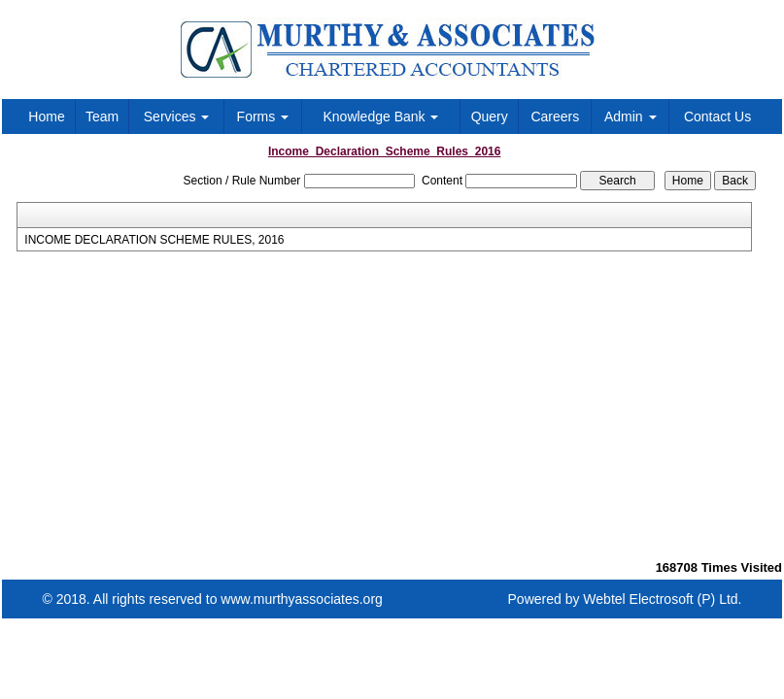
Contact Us (717, 116)
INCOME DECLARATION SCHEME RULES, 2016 (154, 240)
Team (102, 116)
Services (177, 116)
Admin (631, 116)
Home (46, 116)
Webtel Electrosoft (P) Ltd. (662, 599)
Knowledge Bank (380, 116)
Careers (555, 116)
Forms (263, 116)
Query (490, 116)
